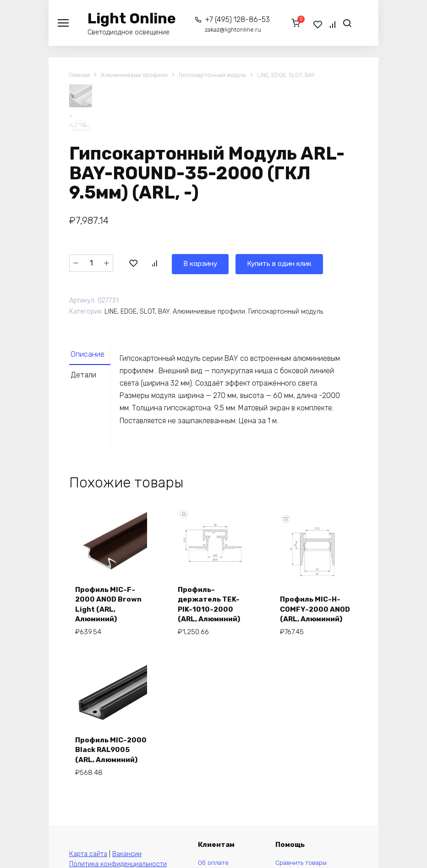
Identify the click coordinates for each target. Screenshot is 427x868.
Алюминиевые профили (136, 75)
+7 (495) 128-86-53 (234, 24)
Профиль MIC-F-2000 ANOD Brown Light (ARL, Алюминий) (110, 606)
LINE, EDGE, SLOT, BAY (293, 75)
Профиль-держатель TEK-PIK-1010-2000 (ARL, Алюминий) (211, 606)
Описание (90, 357)
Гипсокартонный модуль (217, 75)
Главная (80, 75)
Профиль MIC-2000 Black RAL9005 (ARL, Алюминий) (104, 759)
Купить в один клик (238, 264)
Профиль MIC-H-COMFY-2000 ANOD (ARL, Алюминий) (312, 606)
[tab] (93, 357)
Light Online (132, 18)
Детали (85, 378)
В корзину (155, 264)
